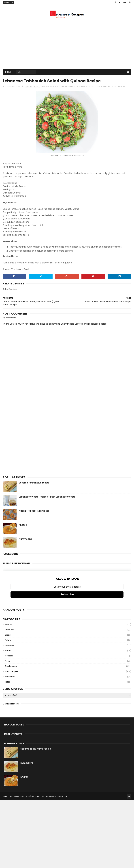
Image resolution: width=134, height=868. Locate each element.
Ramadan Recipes (101, 87)
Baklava (9, 625)
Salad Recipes (118, 87)
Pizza (7, 661)
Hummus (9, 646)
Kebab (8, 651)
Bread (8, 635)
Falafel (8, 640)
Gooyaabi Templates (56, 796)
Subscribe (67, 595)
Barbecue (10, 630)
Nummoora (25, 539)
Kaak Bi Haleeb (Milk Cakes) (35, 511)
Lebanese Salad (84, 87)
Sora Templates (22, 796)
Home (8, 72)
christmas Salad (52, 87)
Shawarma (10, 677)
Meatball (9, 656)
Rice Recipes (11, 666)
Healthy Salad (68, 87)
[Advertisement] (67, 44)
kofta (7, 682)
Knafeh (23, 525)
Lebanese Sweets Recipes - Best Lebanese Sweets (47, 497)
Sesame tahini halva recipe (34, 483)
